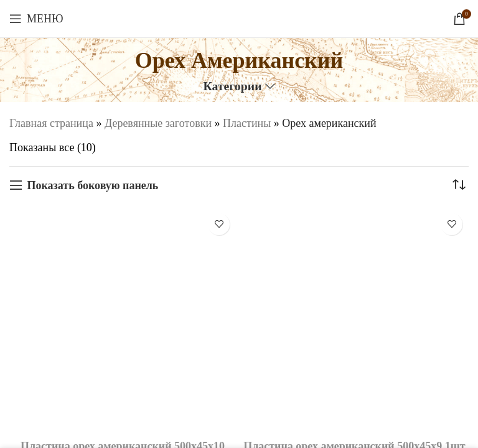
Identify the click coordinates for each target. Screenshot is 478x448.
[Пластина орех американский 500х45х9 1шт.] (355, 320)
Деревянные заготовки (158, 123)
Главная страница (51, 123)
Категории (232, 86)
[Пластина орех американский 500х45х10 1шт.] (123, 320)
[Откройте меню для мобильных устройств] (36, 19)
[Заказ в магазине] (459, 185)
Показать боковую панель (92, 185)
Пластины (247, 123)
